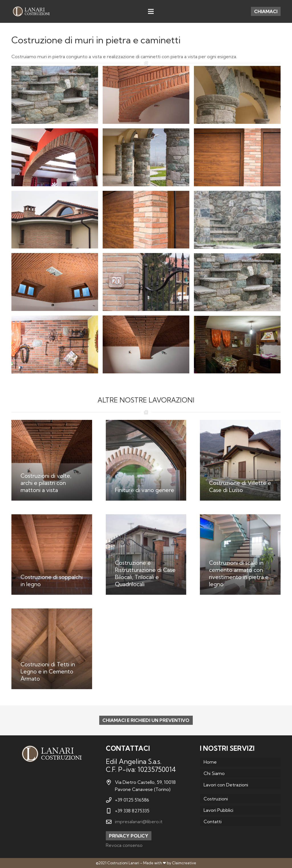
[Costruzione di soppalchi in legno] (52, 555)
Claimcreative (184, 863)
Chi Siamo (214, 773)
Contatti (213, 822)
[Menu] (151, 11)
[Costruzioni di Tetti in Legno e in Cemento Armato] (52, 649)
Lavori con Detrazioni (226, 785)
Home (210, 762)
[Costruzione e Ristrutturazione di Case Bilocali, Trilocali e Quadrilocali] (146, 555)
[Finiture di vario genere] (146, 460)
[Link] (31, 11)
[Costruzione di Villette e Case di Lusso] (240, 460)
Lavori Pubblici (218, 810)
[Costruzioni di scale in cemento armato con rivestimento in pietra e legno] (240, 555)
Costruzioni (216, 799)
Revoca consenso (124, 845)
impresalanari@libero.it (139, 822)
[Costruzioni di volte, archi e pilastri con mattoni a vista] (52, 460)
